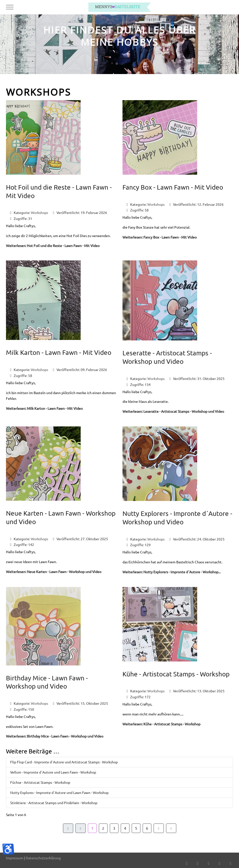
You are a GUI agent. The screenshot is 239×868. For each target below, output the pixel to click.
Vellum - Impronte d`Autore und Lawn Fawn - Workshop (53, 772)
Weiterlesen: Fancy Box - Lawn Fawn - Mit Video (160, 237)
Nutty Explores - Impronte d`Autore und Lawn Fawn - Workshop (59, 792)
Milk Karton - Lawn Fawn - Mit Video (59, 352)
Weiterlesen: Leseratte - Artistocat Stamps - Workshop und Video (173, 411)
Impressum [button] (15, 858)
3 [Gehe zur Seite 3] (114, 828)
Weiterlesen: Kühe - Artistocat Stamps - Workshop (161, 724)
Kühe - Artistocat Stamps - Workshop (176, 674)
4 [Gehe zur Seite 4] (125, 828)
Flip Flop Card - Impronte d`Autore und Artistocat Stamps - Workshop (64, 762)
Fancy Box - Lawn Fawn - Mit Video (173, 187)
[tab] (117, 64)
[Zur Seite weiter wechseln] (159, 828)
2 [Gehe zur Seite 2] (103, 828)
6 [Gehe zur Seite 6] (147, 828)
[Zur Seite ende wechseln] (171, 828)
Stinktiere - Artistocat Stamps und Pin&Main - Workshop (54, 803)
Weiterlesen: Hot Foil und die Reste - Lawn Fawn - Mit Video (53, 246)
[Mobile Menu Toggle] (10, 7)
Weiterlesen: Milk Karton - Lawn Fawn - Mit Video (44, 408)
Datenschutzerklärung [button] (43, 858)
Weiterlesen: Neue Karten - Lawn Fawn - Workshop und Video (54, 572)
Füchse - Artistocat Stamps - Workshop (40, 782)
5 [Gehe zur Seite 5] (136, 828)
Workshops (39, 212)
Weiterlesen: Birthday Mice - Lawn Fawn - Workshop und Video (55, 736)
